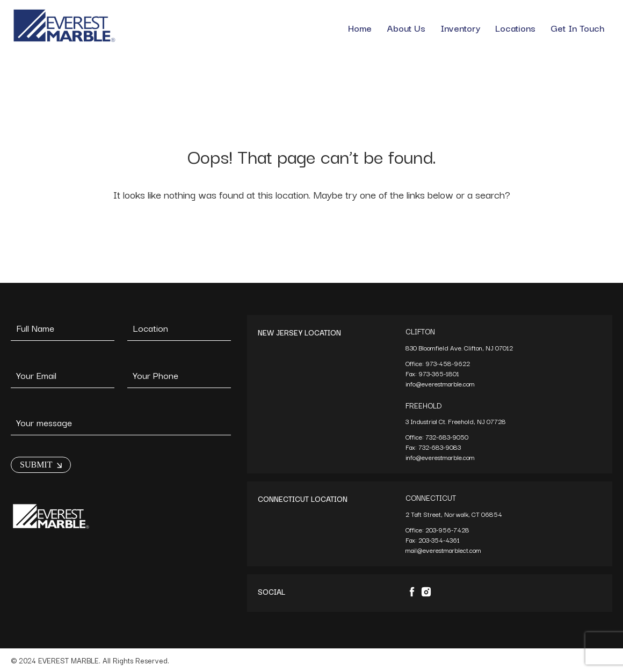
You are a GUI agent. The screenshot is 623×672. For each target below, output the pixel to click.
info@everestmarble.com (440, 384)
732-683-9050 (447, 437)
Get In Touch (578, 28)
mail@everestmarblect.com (443, 550)
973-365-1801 (440, 373)
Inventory (460, 28)
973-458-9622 (448, 363)
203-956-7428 (448, 529)
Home (360, 28)
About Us (406, 28)
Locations (515, 28)
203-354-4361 (440, 540)
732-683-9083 (440, 447)
